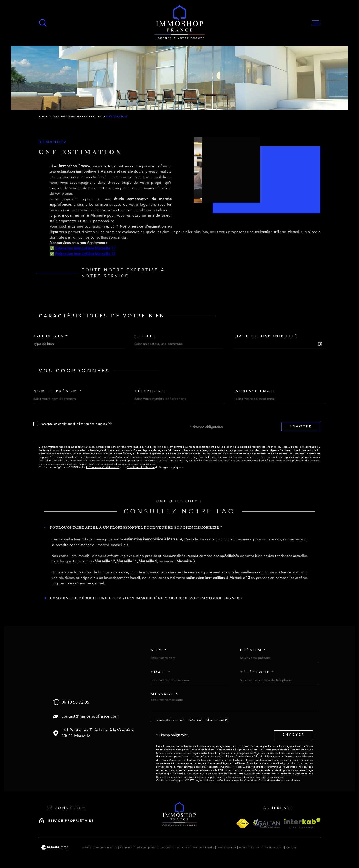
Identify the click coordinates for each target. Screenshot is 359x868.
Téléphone (150, 391)
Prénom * (253, 650)
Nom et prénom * (58, 391)
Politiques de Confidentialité (103, 467)
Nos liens (256, 847)
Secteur (146, 336)
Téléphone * (257, 672)
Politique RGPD (274, 847)
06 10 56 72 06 (75, 702)
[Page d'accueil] (180, 23)
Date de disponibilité (267, 336)
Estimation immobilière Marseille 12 (85, 262)
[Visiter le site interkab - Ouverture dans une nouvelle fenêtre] (302, 823)
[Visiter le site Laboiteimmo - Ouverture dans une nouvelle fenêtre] (55, 848)
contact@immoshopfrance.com (90, 716)
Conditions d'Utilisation (141, 467)
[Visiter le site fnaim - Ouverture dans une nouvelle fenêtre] (243, 823)
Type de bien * (51, 336)
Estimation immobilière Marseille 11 (85, 257)
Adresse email (256, 391)
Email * (161, 672)
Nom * (159, 650)
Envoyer (301, 427)
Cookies (291, 847)
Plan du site (182, 847)
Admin (243, 847)
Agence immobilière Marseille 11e (70, 117)
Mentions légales (204, 847)
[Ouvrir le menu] (316, 23)
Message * (165, 694)
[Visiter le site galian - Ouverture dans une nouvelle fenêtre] (267, 823)
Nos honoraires (227, 847)
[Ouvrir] (43, 23)
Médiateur (126, 847)
